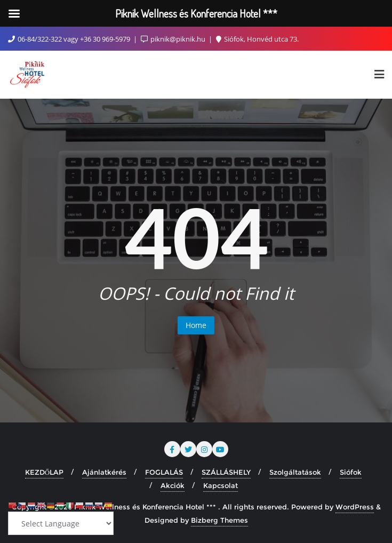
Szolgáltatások (295, 472)
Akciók (173, 485)
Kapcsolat (221, 485)
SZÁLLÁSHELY (226, 472)
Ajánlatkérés (104, 472)
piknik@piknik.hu (174, 39)
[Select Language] (61, 523)
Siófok (351, 472)
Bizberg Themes (219, 520)
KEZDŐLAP (44, 472)
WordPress (355, 507)
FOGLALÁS (164, 472)
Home (196, 325)
